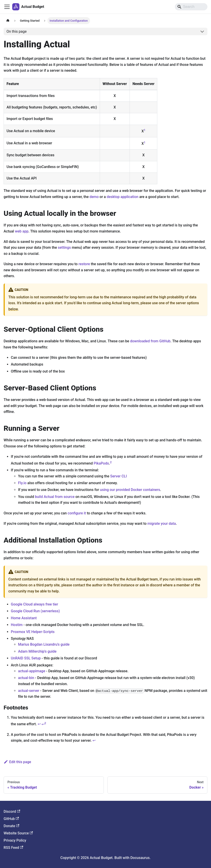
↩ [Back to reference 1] (39, 724)
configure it (77, 513)
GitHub (11, 819)
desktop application (123, 197)
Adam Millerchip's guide (37, 651)
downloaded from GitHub (150, 341)
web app (22, 231)
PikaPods (101, 463)
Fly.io (22, 483)
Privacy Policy (15, 840)
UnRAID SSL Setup (26, 658)
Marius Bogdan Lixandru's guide (44, 644)
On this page (17, 31)
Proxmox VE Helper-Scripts (33, 632)
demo (94, 197)
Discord (12, 812)
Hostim (17, 625)
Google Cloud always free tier (34, 604)
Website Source (18, 833)
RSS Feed (13, 848)
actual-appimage (32, 671)
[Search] (191, 7)
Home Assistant (24, 618)
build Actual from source (55, 497)
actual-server (29, 691)
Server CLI (118, 476)
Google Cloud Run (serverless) (35, 611)
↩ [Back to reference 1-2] (44, 724)
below (13, 309)
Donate (11, 826)
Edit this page (17, 762)
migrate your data (162, 524)
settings (64, 248)
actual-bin (26, 678)
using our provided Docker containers (130, 490)
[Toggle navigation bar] (7, 7)
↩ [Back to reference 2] (94, 740)
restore (84, 264)
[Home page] (8, 21)
